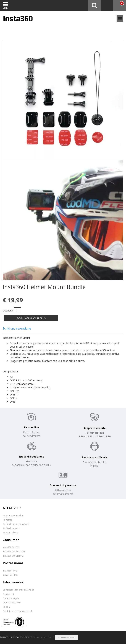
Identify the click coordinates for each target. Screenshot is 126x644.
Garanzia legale (11, 598)
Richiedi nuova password (16, 524)
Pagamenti (8, 594)
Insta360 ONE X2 (11, 547)
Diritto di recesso (12, 603)
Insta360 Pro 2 (10, 571)
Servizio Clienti (10, 533)
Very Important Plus (13, 515)
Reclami (7, 607)
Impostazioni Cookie (66, 638)
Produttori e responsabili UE (18, 611)
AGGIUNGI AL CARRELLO (31, 318)
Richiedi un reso (11, 528)
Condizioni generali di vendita (18, 590)
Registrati (7, 520)
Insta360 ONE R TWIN (14, 551)
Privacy (38, 637)
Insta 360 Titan (10, 575)
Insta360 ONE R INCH (14, 556)
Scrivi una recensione (17, 328)
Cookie (48, 637)
